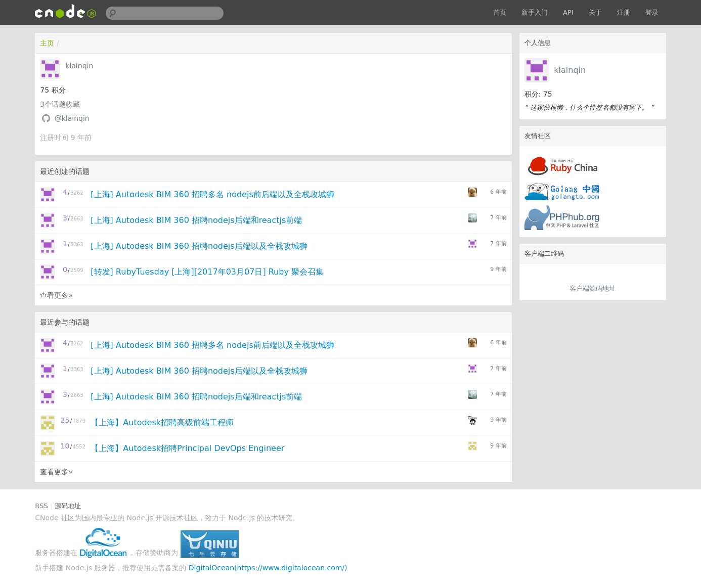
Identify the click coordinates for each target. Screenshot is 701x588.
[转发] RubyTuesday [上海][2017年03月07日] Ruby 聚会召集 (207, 272)
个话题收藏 (60, 104)
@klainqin (72, 118)
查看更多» (56, 295)
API (568, 12)
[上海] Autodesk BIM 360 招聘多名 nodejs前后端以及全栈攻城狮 (212, 194)
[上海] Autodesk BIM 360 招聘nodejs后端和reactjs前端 (196, 220)
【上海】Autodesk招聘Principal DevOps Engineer (187, 448)
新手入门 (535, 12)
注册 (624, 12)
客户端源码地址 (593, 288)
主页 (47, 43)
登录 (652, 12)
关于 (595, 12)
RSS (41, 506)
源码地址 (68, 506)
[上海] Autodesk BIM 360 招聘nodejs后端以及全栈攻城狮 (199, 246)
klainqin (570, 70)
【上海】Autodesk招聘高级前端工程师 (162, 422)
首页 (500, 12)
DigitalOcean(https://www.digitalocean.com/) (268, 568)
